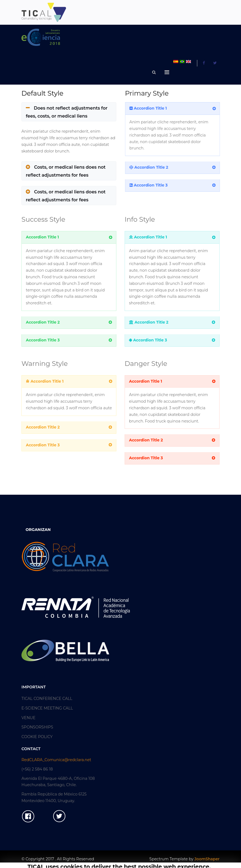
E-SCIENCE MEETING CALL (47, 708)
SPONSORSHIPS (37, 727)
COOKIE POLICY (37, 737)
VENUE (28, 718)
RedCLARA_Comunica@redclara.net (56, 760)
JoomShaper (207, 859)
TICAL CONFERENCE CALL (47, 699)
